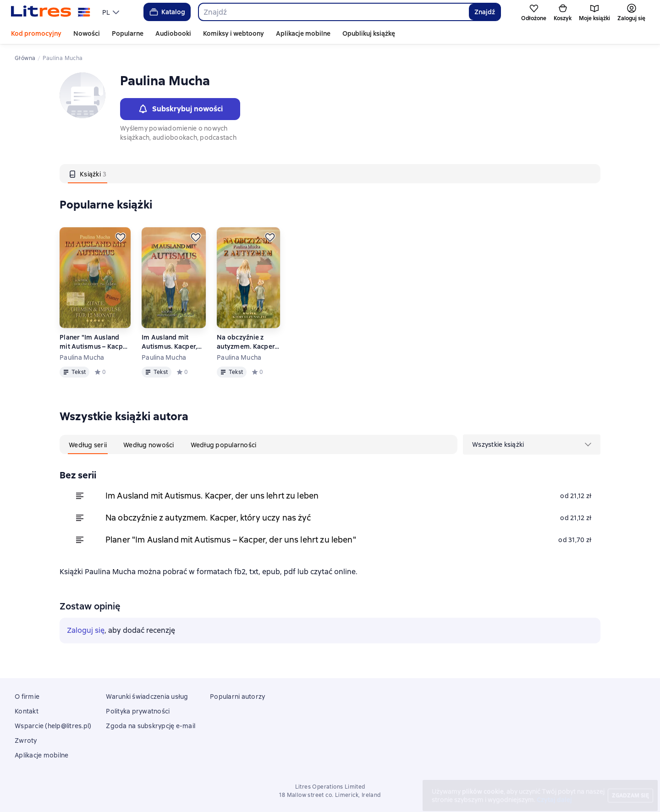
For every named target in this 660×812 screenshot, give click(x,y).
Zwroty (26, 741)
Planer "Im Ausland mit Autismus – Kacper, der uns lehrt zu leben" (95, 342)
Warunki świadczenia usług (147, 697)
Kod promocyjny (36, 33)
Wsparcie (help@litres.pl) (53, 726)
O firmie (27, 697)
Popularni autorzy (237, 697)
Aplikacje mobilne (303, 33)
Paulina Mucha (82, 357)
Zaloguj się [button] (86, 630)
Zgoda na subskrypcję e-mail (151, 726)
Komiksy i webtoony (234, 33)
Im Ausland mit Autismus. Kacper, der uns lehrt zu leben (169, 342)
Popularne (128, 33)
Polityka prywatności (138, 711)
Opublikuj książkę (369, 33)
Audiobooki (173, 33)
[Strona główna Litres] (51, 12)
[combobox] (333, 12)
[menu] (112, 12)
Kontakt (27, 711)
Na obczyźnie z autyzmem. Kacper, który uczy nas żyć (246, 342)
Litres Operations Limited (330, 787)
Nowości (87, 33)
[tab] (88, 174)
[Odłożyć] (121, 237)
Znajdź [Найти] (485, 12)
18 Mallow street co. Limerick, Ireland (330, 795)
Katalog (167, 12)
